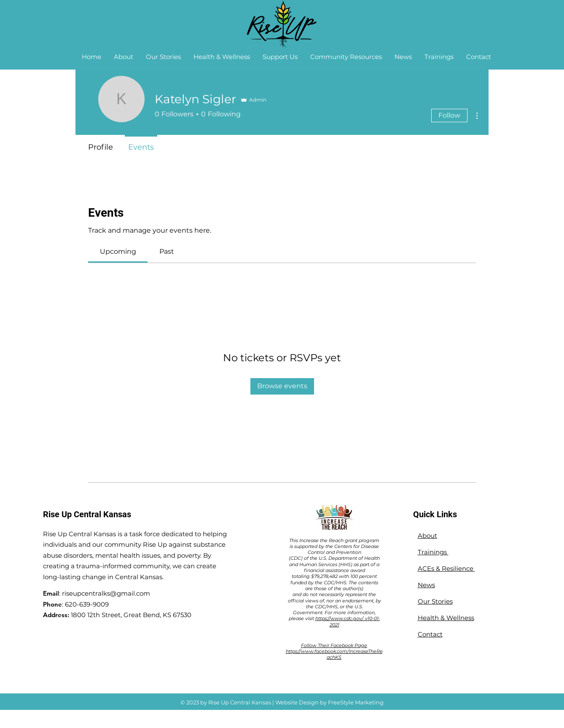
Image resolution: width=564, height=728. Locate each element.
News (426, 585)
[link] (118, 251)
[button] (124, 57)
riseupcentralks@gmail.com (106, 593)
